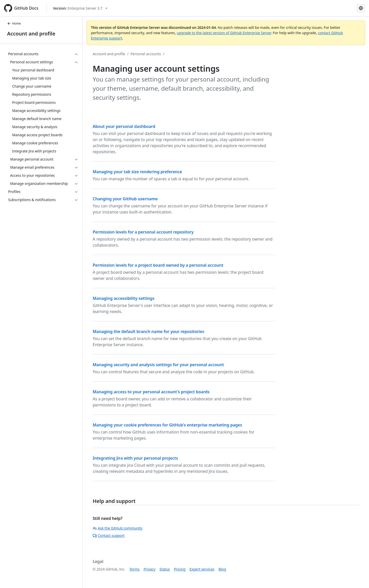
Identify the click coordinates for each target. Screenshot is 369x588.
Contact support (109, 535)
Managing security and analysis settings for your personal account (158, 365)
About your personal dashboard (124, 126)
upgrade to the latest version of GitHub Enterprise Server (224, 33)
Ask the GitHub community (118, 528)
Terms (134, 569)
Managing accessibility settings (124, 298)
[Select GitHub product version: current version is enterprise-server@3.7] (80, 8)
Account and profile (31, 34)
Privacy (150, 569)
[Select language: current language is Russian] (361, 8)
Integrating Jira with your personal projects (135, 458)
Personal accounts (146, 54)
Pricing (180, 569)
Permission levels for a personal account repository (143, 232)
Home (14, 23)
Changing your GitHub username (125, 199)
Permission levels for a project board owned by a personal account (158, 265)
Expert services (202, 569)
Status (165, 569)
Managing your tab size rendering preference (137, 172)
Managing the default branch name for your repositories (148, 331)
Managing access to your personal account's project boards (151, 392)
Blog (222, 569)
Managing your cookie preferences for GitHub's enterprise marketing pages (167, 425)
